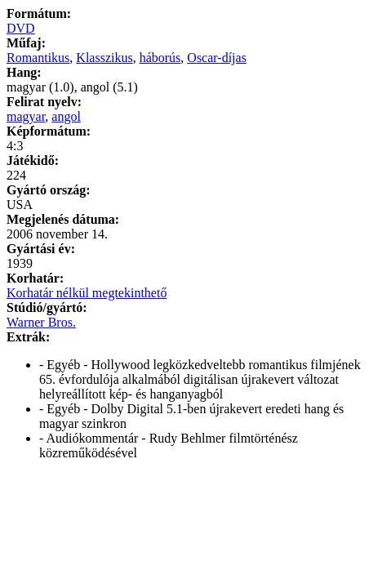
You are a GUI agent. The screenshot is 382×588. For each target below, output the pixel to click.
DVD (21, 28)
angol (66, 116)
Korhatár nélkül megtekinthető (87, 293)
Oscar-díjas (217, 58)
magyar (26, 116)
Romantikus (38, 58)
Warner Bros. (41, 322)
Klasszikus (104, 58)
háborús (160, 58)
